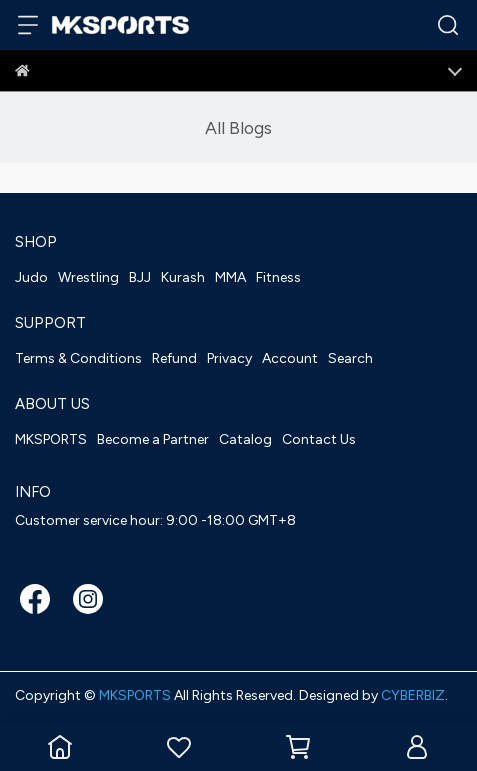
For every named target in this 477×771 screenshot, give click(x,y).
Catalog (245, 439)
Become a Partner (153, 439)
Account (290, 358)
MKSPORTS (51, 439)
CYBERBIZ (413, 695)
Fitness (278, 277)
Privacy (229, 358)
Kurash (183, 277)
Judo (31, 277)
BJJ (140, 277)
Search (350, 358)
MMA (230, 277)
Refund (174, 358)
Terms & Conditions (78, 358)
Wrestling (88, 277)
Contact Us (319, 439)
